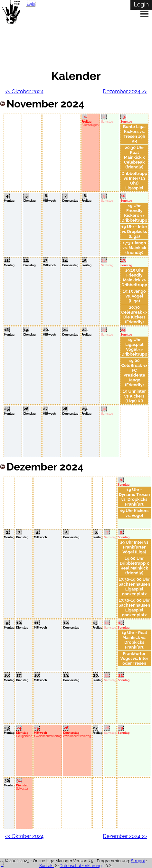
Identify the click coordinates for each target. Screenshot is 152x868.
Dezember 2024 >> (125, 91)
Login (31, 4)
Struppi (138, 861)
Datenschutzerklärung (81, 866)
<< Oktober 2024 (24, 91)
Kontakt (47, 866)
